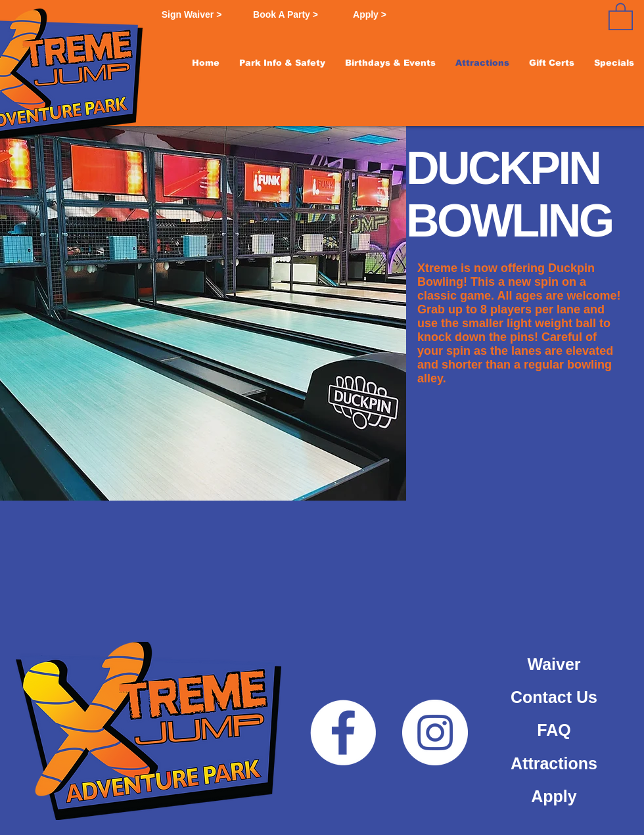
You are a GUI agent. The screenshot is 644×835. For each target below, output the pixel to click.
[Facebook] (343, 733)
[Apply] (554, 796)
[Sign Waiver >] (192, 15)
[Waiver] (554, 664)
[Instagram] (435, 733)
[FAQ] (554, 730)
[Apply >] (370, 15)
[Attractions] (554, 763)
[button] (282, 63)
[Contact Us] (554, 697)
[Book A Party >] (286, 15)
